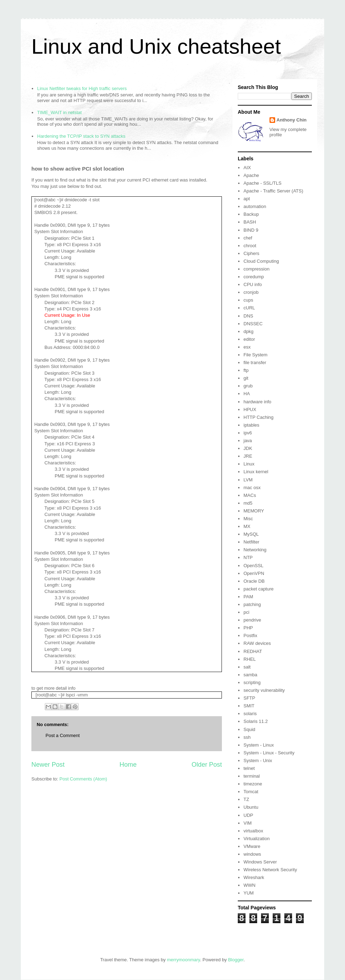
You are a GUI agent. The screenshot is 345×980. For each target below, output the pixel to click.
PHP (248, 628)
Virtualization (256, 839)
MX (247, 526)
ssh (247, 737)
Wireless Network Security (270, 870)
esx (247, 347)
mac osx (252, 488)
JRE (248, 456)
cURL (249, 308)
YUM (249, 893)
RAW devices (257, 643)
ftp (246, 370)
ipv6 (248, 433)
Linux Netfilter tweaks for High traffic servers (82, 88)
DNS (248, 316)
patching (252, 604)
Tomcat (251, 792)
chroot (250, 246)
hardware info (257, 402)
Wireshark (254, 877)
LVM (248, 480)
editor (249, 339)
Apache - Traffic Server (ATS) (273, 191)
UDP (248, 815)
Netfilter (251, 542)
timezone (253, 784)
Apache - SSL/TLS (262, 183)
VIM (247, 823)
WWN (249, 885)
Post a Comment (63, 735)
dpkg (248, 331)
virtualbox (253, 831)
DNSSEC (253, 324)
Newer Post (48, 765)
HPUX (250, 409)
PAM (248, 597)
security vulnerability (264, 690)
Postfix (250, 635)
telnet (249, 768)
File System (255, 355)
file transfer (255, 363)
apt (247, 199)
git (246, 378)
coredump (254, 277)
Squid (249, 729)
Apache (251, 175)
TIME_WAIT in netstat (59, 112)
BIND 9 (251, 230)
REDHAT (253, 651)
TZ (246, 799)
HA (247, 394)
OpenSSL (253, 566)
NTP (248, 557)
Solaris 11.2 (256, 721)
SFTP (249, 698)
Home (128, 765)
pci (246, 612)
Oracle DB (254, 581)
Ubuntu (251, 807)
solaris (250, 714)
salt (247, 667)
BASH (250, 222)
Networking (255, 550)
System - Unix (258, 761)
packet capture (258, 589)
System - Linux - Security (269, 753)
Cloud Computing (261, 261)
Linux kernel (256, 472)
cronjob (251, 292)
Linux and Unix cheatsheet (156, 46)
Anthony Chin (292, 120)
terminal (252, 776)
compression (256, 269)
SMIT (249, 706)
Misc (248, 519)
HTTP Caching (258, 417)
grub (248, 386)
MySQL (251, 534)
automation (255, 206)
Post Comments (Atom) (83, 779)
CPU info (253, 284)
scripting (252, 682)
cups (248, 300)
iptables (251, 425)
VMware (252, 846)
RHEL (250, 659)
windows (252, 854)
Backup (251, 214)
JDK (248, 448)
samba (250, 675)
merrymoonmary (183, 960)
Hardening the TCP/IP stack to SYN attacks (81, 136)
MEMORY (254, 511)
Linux (249, 464)
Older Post (207, 765)
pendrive (252, 620)
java (248, 441)
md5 (248, 503)
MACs (250, 495)
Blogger (236, 960)
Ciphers (251, 253)
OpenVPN (254, 573)
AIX (247, 168)
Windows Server (260, 862)
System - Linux (259, 745)
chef (248, 238)
